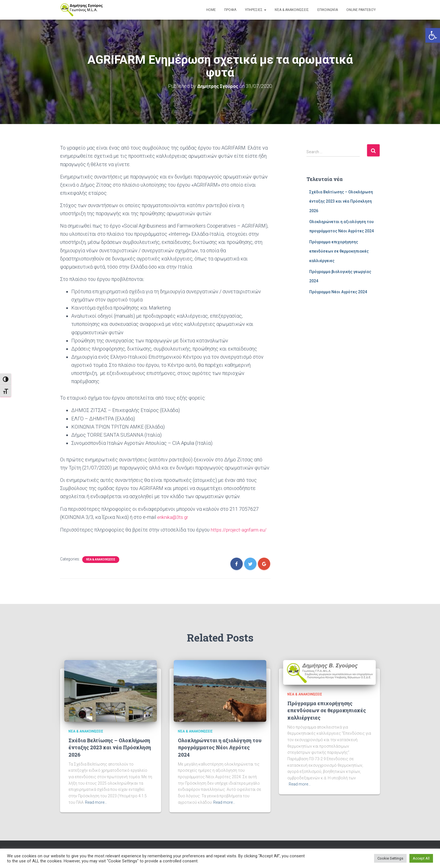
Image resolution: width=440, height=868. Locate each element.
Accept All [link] (421, 858)
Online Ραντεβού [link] (361, 10)
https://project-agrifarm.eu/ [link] (240, 529)
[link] (433, 35)
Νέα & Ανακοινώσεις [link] (292, 10)
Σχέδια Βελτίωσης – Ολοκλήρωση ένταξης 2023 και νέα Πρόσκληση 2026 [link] (341, 201)
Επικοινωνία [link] (328, 10)
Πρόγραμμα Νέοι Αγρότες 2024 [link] (338, 292)
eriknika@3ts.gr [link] (174, 517)
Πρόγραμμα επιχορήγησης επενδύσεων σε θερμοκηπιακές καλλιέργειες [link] (339, 251)
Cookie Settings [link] (390, 858)
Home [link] (211, 10)
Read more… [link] (96, 801)
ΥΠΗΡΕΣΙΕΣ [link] (256, 10)
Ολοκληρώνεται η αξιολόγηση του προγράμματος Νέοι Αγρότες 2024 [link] (220, 747)
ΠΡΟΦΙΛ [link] (230, 10)
